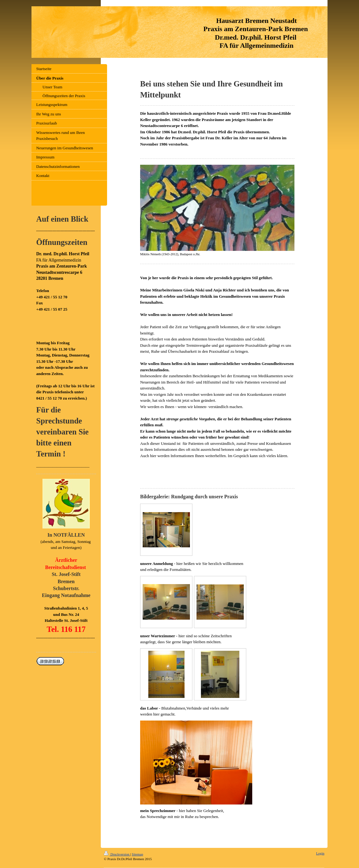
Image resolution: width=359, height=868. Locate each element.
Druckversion (117, 854)
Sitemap (137, 854)
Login (320, 853)
